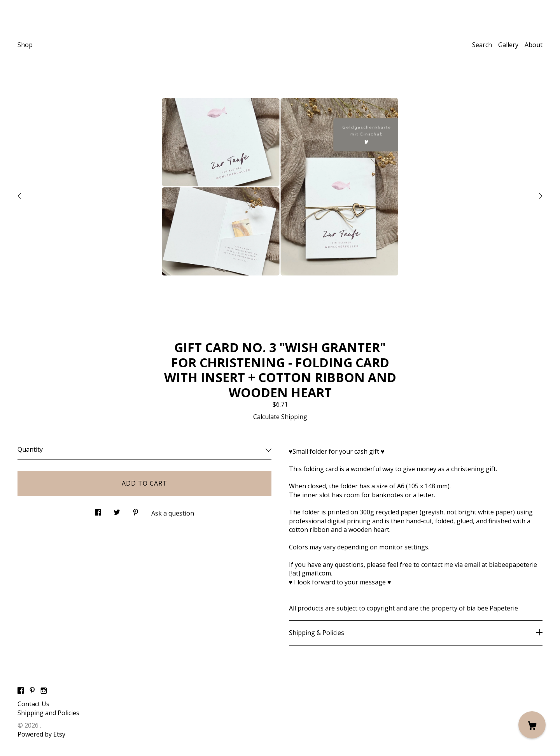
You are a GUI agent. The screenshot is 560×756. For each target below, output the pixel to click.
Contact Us (33, 704)
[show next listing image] (523, 194)
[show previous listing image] (37, 194)
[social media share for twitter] (117, 510)
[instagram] (44, 691)
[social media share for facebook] (98, 510)
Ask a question (173, 513)
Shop (25, 45)
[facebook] (21, 691)
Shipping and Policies (48, 713)
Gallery (508, 45)
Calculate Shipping (280, 417)
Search (482, 45)
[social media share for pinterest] (136, 510)
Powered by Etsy (41, 734)
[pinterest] (32, 691)
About (534, 45)
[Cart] (532, 725)
